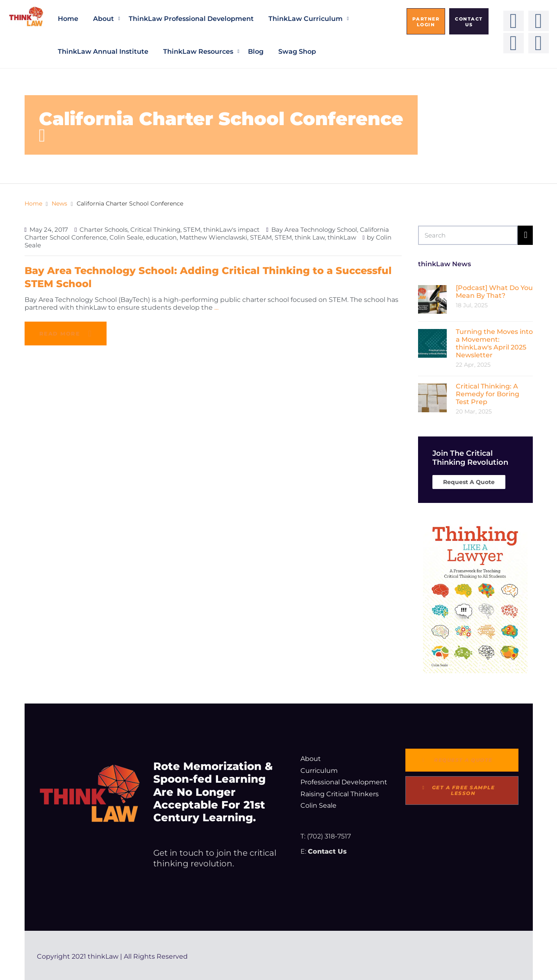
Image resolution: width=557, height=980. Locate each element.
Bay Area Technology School (314, 230)
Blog (256, 51)
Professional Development (344, 782)
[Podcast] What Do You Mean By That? (494, 292)
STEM (192, 230)
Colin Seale (126, 237)
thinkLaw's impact (231, 230)
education (161, 237)
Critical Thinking (155, 230)
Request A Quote (469, 482)
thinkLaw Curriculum (306, 19)
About (103, 19)
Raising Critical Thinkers (340, 794)
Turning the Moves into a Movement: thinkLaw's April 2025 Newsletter (494, 343)
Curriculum (319, 771)
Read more (60, 334)
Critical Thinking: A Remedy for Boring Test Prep (488, 394)
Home (68, 19)
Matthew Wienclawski (213, 237)
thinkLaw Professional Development (191, 19)
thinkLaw (342, 237)
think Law (310, 237)
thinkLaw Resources (198, 51)
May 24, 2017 (49, 230)
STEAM (261, 237)
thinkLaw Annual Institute (103, 51)
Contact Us (327, 851)
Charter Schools (103, 230)
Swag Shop (297, 51)
